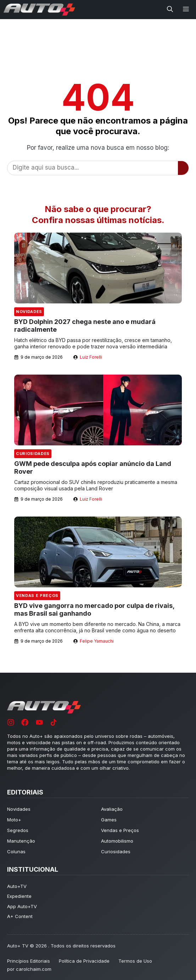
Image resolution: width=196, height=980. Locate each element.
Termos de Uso (135, 961)
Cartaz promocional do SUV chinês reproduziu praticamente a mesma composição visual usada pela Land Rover (96, 485)
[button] (170, 10)
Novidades (29, 312)
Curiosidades (33, 454)
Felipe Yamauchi (97, 641)
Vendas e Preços (37, 596)
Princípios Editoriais (29, 961)
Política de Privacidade (84, 961)
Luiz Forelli (91, 357)
